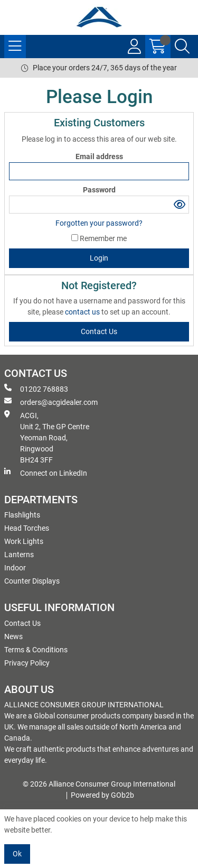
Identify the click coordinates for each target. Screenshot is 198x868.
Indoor (15, 568)
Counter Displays (32, 581)
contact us (83, 312)
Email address (99, 156)
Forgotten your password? (99, 223)
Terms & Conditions (36, 650)
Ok (17, 854)
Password (99, 190)
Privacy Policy (27, 663)
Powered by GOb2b (102, 795)
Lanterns (19, 555)
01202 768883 (36, 389)
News (13, 636)
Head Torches (27, 528)
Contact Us (22, 623)
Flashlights (22, 515)
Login (99, 258)
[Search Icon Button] (182, 47)
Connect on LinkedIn (46, 473)
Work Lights (24, 541)
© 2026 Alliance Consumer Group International (99, 784)
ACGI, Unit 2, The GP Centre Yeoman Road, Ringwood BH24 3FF (47, 437)
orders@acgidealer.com (51, 402)
